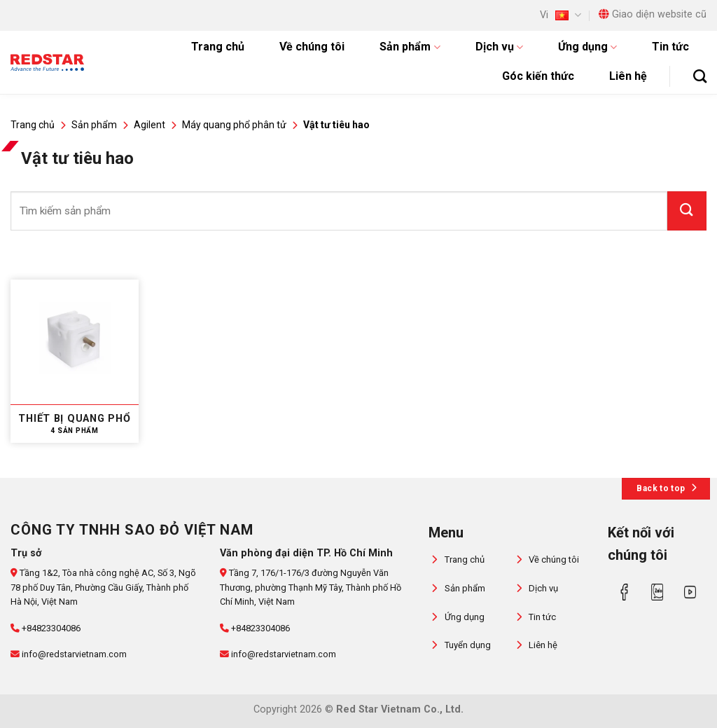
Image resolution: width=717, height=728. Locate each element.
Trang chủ (218, 47)
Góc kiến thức (538, 76)
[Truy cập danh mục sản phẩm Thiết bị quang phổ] (75, 362)
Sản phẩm (410, 47)
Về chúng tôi (312, 47)
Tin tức (670, 47)
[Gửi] (687, 211)
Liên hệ (628, 76)
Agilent (149, 125)
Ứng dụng (587, 47)
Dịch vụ (499, 47)
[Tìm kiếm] (700, 76)
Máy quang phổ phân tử (234, 125)
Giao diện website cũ (653, 14)
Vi (561, 15)
